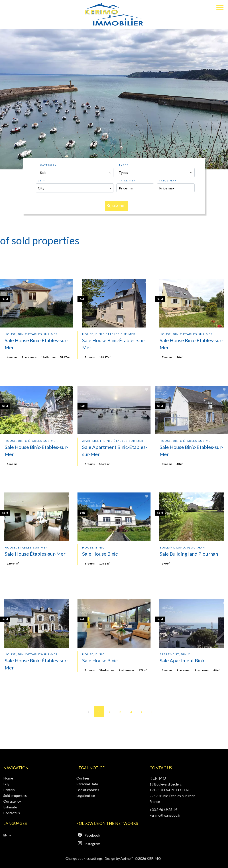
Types (124, 165)
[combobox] (76, 173)
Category (49, 165)
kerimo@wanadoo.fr (165, 815)
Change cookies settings (84, 858)
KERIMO (158, 778)
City (42, 181)
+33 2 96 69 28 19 (163, 809)
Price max (168, 181)
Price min (127, 181)
